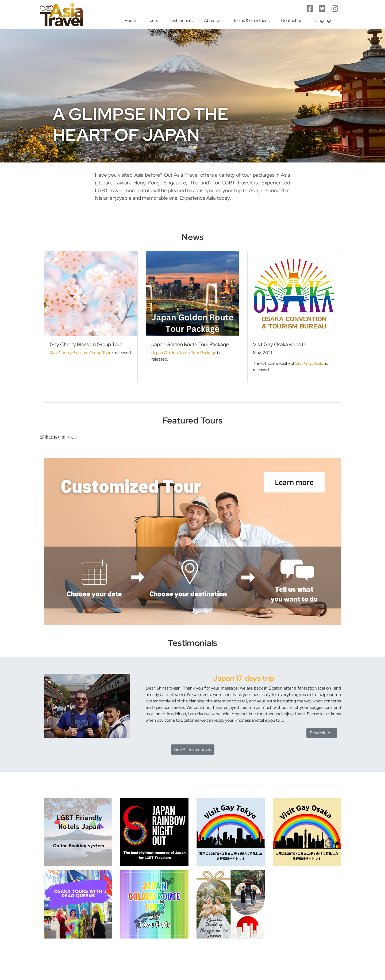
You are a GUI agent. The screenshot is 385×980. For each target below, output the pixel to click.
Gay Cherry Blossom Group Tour (80, 353)
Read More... (322, 733)
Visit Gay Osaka (310, 363)
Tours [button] (153, 20)
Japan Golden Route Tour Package (184, 353)
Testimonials (181, 20)
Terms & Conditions (251, 20)
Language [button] (323, 20)
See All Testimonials (193, 749)
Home (130, 20)
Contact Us (292, 20)
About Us (213, 20)
